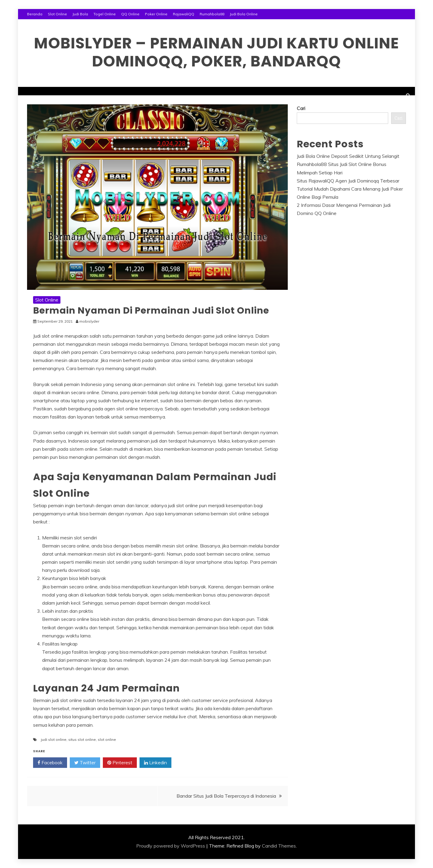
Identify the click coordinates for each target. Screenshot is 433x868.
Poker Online (156, 14)
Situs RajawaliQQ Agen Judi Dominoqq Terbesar (348, 181)
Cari (301, 108)
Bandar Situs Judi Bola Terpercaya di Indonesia (226, 796)
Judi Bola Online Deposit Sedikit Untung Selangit (348, 156)
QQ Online (130, 14)
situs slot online (82, 739)
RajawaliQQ (184, 14)
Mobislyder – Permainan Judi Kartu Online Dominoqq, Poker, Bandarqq (216, 52)
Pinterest (120, 763)
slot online (107, 739)
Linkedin (155, 763)
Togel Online (105, 14)
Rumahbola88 (212, 14)
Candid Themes (279, 846)
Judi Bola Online (244, 14)
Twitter (85, 763)
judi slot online (54, 739)
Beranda (35, 14)
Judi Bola (80, 14)
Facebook (50, 763)
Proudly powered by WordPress (171, 846)
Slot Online (57, 14)
